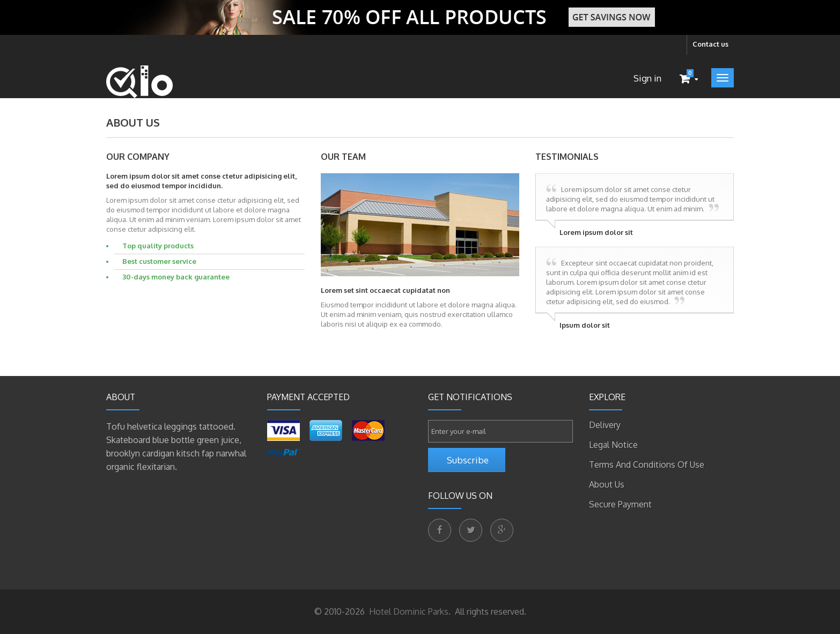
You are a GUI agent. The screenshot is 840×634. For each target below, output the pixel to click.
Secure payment (620, 504)
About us (607, 484)
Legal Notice (613, 445)
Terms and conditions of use (647, 465)
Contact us (710, 44)
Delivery (605, 425)
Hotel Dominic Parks (408, 611)
